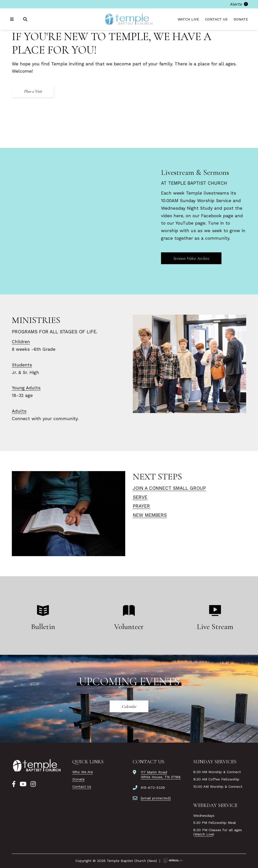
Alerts (239, 4)
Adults (19, 411)
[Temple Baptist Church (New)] (129, 19)
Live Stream (215, 627)
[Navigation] (13, 19)
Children (21, 342)
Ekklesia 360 (173, 860)
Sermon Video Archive (191, 258)
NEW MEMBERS (150, 515)
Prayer (141, 506)
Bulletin (43, 627)
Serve (140, 497)
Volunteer (129, 627)
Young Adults (26, 388)
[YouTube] (23, 784)
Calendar (129, 707)
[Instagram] (33, 784)
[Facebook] (14, 784)
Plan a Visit (33, 91)
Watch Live (188, 19)
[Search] (26, 19)
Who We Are (83, 772)
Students (22, 365)
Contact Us (216, 19)
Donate (241, 19)
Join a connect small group (169, 488)
